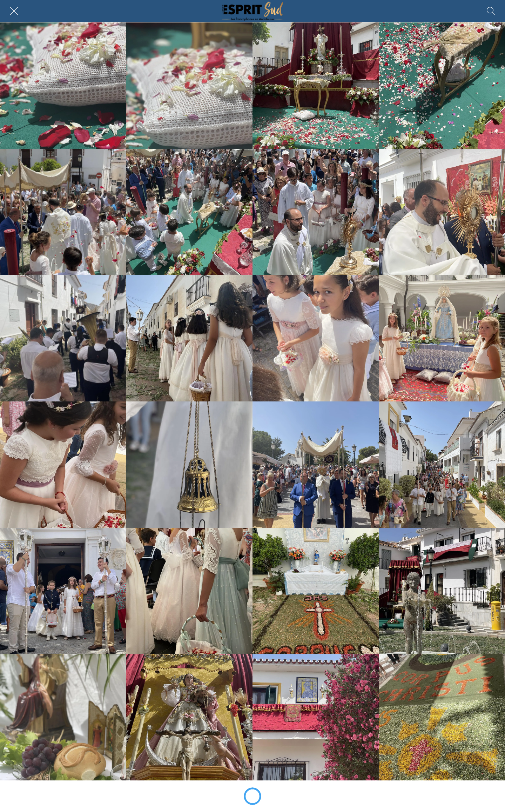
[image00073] (442, 465)
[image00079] (189, 591)
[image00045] (316, 338)
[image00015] (63, 212)
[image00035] (442, 212)
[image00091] (63, 717)
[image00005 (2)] (316, 86)
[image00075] (63, 591)
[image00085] (316, 591)
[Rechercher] (491, 11)
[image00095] (316, 717)
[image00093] (189, 717)
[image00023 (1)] (189, 212)
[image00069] (316, 465)
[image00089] (442, 591)
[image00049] (442, 338)
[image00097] (442, 717)
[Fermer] (14, 11)
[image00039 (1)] (63, 338)
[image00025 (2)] (316, 212)
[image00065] (189, 465)
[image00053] (63, 465)
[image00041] (189, 338)
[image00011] (442, 86)
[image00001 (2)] (63, 86)
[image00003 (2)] (189, 86)
